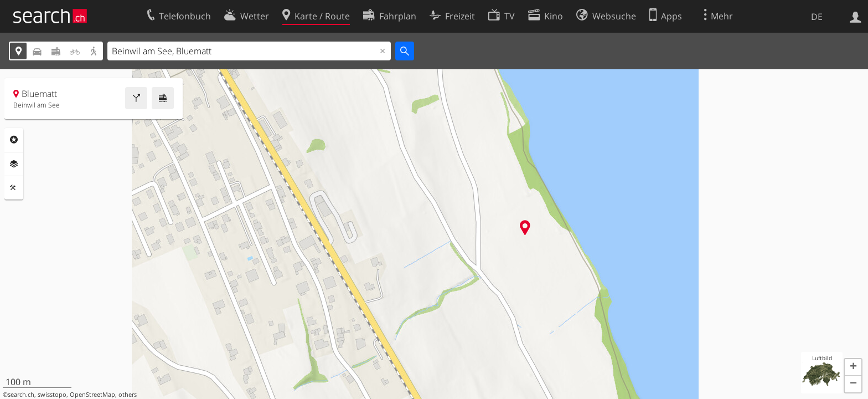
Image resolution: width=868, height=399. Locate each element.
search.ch (21, 395)
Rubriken (14, 140)
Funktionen (14, 188)
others (128, 395)
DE (817, 17)
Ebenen (14, 164)
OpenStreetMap (92, 395)
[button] (853, 367)
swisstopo (52, 395)
